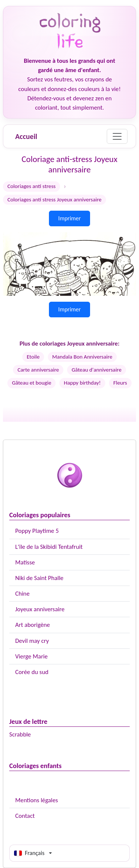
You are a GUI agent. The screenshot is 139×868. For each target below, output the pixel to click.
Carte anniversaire (38, 370)
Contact (25, 816)
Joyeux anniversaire (40, 609)
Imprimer (69, 218)
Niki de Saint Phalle (39, 578)
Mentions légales (37, 800)
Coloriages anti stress (32, 186)
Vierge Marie (32, 656)
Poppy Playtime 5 (37, 531)
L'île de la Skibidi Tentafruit (49, 547)
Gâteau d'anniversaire (97, 370)
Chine (22, 594)
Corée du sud (32, 672)
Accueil (26, 136)
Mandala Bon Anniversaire (82, 357)
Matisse (25, 562)
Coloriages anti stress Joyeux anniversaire (54, 200)
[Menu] (117, 136)
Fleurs (120, 383)
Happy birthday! (82, 383)
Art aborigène (33, 625)
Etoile (33, 357)
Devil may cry (32, 641)
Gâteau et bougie (32, 383)
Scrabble (20, 734)
